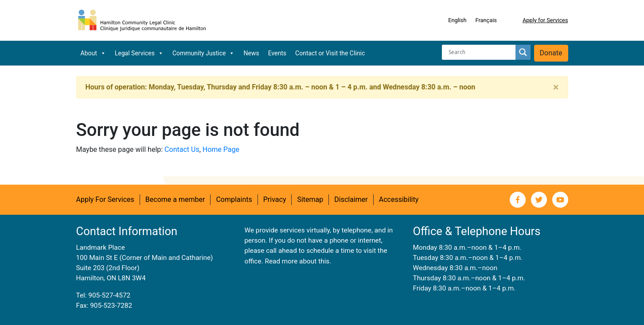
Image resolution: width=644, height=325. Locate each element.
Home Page (221, 149)
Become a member (175, 199)
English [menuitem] (457, 20)
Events (277, 53)
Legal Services (139, 53)
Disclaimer (351, 199)
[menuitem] (457, 20)
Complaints (234, 199)
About (93, 53)
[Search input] (481, 52)
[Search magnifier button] (523, 52)
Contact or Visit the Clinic (330, 53)
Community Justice (204, 53)
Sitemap (310, 199)
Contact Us (182, 149)
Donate (551, 53)
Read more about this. (298, 261)
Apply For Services (105, 199)
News (251, 53)
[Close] (556, 87)
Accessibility (399, 199)
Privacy (275, 199)
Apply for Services (545, 20)
